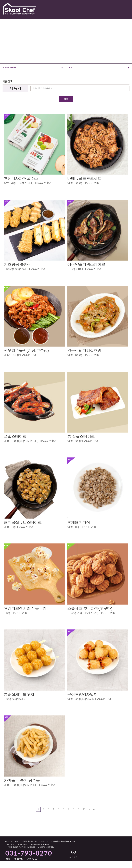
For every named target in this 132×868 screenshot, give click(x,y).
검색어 (0, 71)
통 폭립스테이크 (81, 436)
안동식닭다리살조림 (84, 350)
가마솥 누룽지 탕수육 (22, 780)
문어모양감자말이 (82, 694)
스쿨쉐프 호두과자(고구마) (90, 608)
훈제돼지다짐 (79, 522)
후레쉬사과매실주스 (21, 178)
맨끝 (94, 809)
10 (83, 809)
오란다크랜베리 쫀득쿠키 (25, 608)
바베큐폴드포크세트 (84, 178)
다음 (89, 809)
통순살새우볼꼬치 (19, 694)
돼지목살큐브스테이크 (23, 522)
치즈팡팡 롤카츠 (18, 264)
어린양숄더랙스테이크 (86, 264)
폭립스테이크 (15, 436)
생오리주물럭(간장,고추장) (26, 350)
